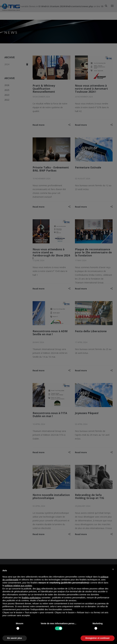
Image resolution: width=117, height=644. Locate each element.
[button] (113, 569)
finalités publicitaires (31, 598)
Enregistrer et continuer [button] (98, 638)
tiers (39, 589)
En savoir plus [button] (15, 638)
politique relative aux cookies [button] (18, 586)
